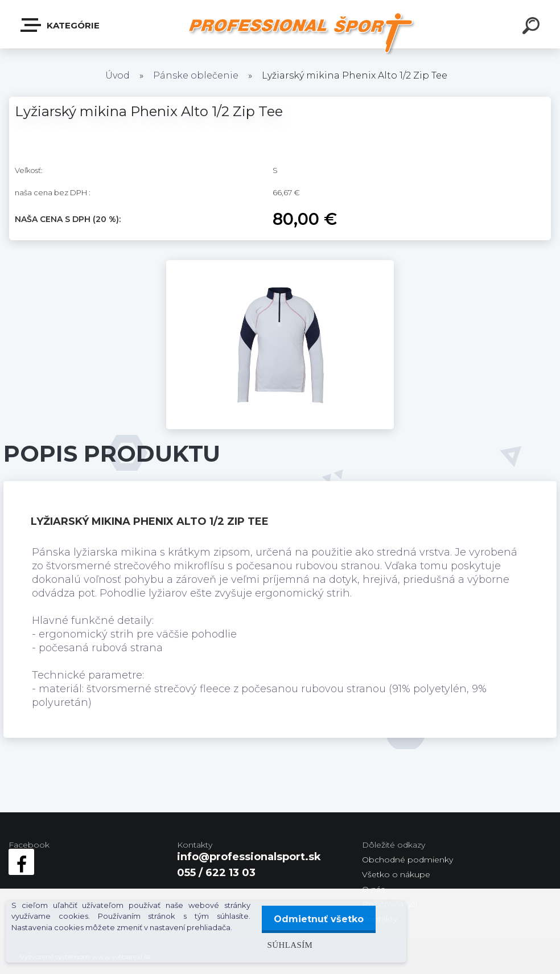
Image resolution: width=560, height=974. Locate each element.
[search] (533, 27)
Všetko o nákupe (396, 874)
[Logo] (303, 33)
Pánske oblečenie (196, 75)
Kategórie (61, 25)
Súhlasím (286, 945)
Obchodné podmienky (407, 860)
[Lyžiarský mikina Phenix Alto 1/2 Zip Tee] (280, 265)
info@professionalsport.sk (249, 857)
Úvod (118, 75)
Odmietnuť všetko (317, 919)
